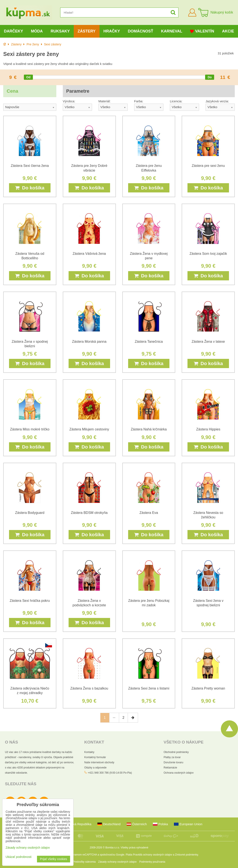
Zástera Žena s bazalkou (89, 688)
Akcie (228, 31)
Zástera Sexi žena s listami (149, 688)
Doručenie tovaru (173, 762)
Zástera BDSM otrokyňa (89, 513)
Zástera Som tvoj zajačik (208, 254)
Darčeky (13, 31)
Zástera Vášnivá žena (89, 254)
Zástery (87, 31)
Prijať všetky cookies (54, 859)
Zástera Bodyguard (30, 513)
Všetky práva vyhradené (134, 848)
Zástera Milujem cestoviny (89, 429)
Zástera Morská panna (89, 342)
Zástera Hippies (208, 429)
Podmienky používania (152, 862)
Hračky (112, 31)
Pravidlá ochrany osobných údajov (153, 855)
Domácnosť (140, 31)
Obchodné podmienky (176, 752)
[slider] (28, 77)
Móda (37, 31)
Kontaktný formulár (95, 757)
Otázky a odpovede (95, 768)
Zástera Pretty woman (208, 688)
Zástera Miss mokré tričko (30, 429)
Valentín (202, 31)
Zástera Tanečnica (149, 342)
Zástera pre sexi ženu (208, 166)
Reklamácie (170, 768)
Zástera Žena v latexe (208, 342)
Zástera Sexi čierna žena (30, 166)
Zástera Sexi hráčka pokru (30, 601)
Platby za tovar (172, 757)
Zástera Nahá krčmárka (149, 429)
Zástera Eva (149, 513)
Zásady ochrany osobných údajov (117, 862)
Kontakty (89, 752)
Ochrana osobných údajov (179, 773)
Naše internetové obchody (99, 762)
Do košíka (30, 188)
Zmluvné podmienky (187, 855)
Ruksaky (60, 31)
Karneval (172, 31)
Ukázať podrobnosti (18, 857)
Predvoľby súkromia (84, 862)
